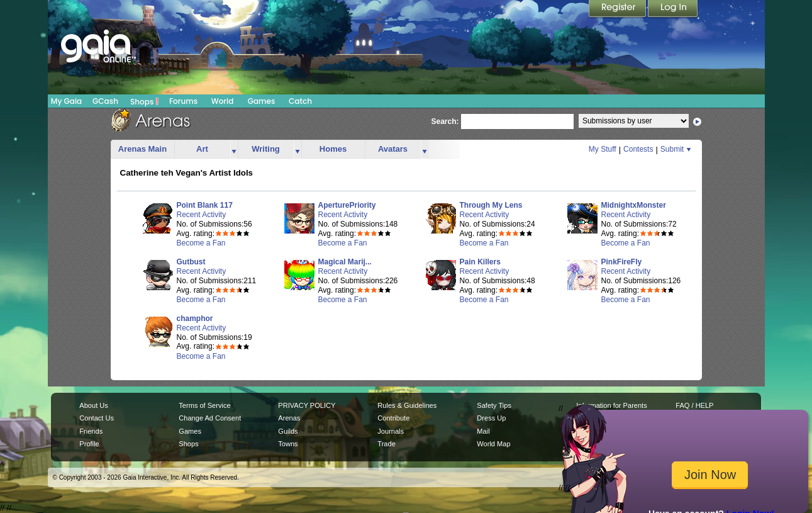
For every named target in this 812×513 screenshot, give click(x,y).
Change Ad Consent (210, 418)
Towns (288, 444)
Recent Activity (202, 215)
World (223, 101)
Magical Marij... (345, 262)
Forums (183, 101)
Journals (391, 431)
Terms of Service (204, 405)
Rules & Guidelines (407, 405)
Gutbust (191, 262)
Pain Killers (480, 262)
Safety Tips (494, 405)
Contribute (393, 418)
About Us (93, 405)
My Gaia (66, 101)
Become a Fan (201, 243)
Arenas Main (142, 149)
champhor (195, 319)
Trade (386, 444)
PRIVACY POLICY (307, 405)
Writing (266, 149)
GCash (105, 101)
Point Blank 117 (205, 205)
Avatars (393, 149)
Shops (144, 101)
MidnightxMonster (634, 205)
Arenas (289, 418)
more (234, 149)
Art (202, 149)
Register (618, 9)
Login (673, 9)
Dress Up (491, 418)
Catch (300, 101)
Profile (89, 444)
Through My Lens (491, 205)
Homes (333, 149)
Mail (483, 431)
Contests (638, 149)
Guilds (288, 431)
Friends (91, 431)
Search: (445, 121)
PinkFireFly (622, 262)
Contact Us (97, 418)
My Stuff (603, 149)
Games (262, 101)
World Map (493, 444)
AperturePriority (347, 205)
